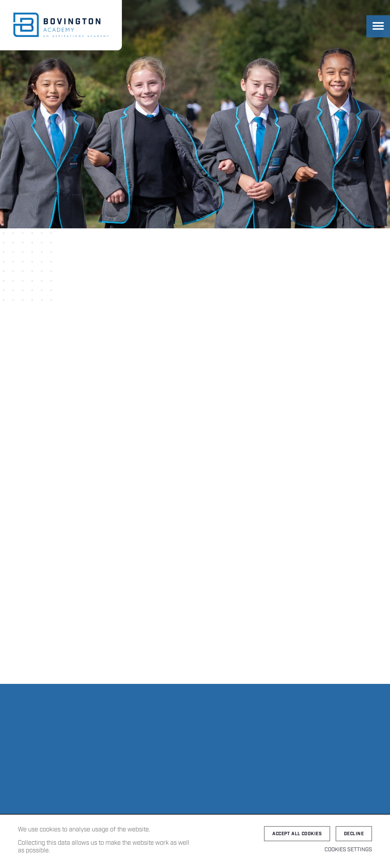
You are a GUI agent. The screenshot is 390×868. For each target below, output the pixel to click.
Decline (354, 834)
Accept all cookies (297, 834)
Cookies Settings (348, 850)
